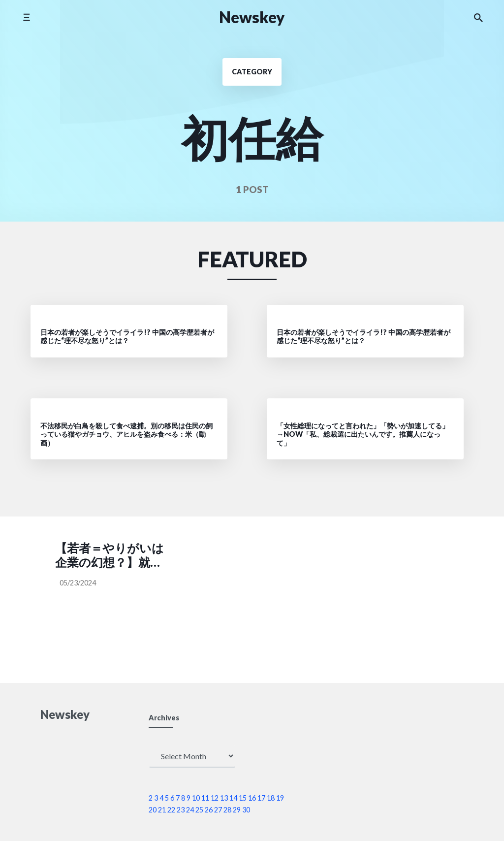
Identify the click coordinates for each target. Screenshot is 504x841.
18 (271, 798)
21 (162, 810)
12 (215, 798)
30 (246, 810)
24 (190, 810)
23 (181, 810)
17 (261, 798)
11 (205, 798)
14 (233, 798)
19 (280, 798)
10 (196, 798)
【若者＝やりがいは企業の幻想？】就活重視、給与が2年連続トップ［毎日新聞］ (110, 555)
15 (243, 798)
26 (209, 810)
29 (237, 810)
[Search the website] (478, 17)
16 (252, 798)
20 (153, 810)
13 (224, 798)
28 (227, 810)
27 (218, 810)
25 (199, 810)
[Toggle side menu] (26, 17)
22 (171, 810)
